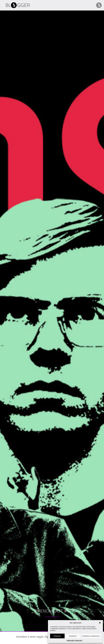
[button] (100, 623)
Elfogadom (57, 636)
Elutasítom (73, 636)
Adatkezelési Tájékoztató (74, 640)
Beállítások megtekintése (91, 636)
